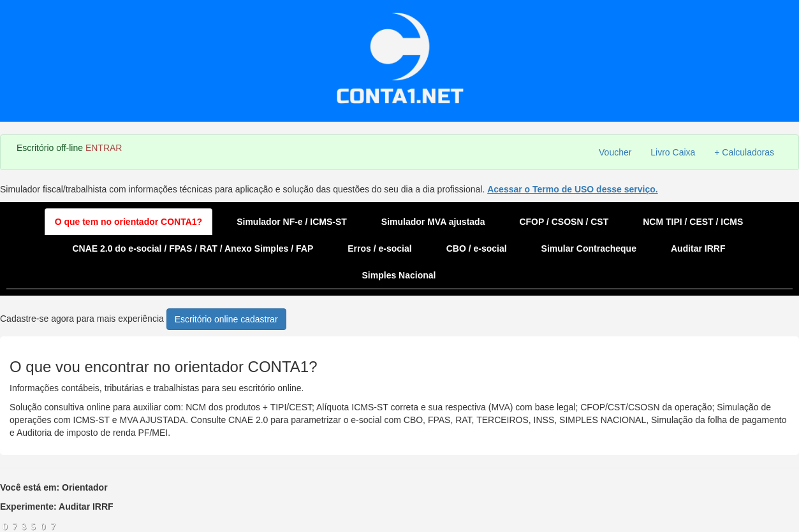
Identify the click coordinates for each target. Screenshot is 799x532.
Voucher (615, 152)
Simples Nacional (399, 275)
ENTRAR (104, 148)
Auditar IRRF (698, 248)
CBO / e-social (477, 248)
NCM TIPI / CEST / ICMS (693, 222)
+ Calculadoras (744, 152)
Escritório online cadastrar (226, 319)
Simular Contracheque (589, 248)
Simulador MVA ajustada (433, 222)
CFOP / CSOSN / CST (564, 222)
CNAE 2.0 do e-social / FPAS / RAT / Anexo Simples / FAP (193, 248)
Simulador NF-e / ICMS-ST (292, 222)
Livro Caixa (673, 152)
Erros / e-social (379, 248)
